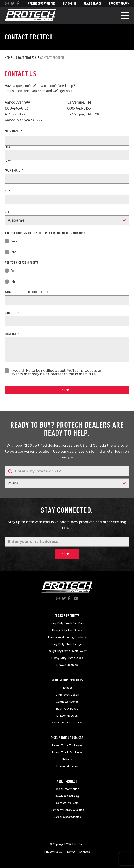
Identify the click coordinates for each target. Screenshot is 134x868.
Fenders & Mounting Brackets (67, 637)
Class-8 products (67, 616)
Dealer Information (67, 789)
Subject (12, 313)
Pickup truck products (67, 738)
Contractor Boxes (67, 702)
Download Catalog (67, 796)
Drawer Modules (67, 665)
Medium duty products (67, 680)
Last (8, 161)
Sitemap (85, 852)
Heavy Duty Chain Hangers (67, 644)
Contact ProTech (67, 803)
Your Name (14, 131)
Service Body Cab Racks (67, 723)
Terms (71, 852)
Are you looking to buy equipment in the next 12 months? (45, 233)
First (8, 147)
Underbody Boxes (67, 695)
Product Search (119, 3)
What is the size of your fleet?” (27, 292)
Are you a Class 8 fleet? (21, 262)
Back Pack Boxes (67, 709)
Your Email (14, 170)
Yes (14, 241)
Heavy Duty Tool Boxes (67, 630)
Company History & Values (67, 810)
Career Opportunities (42, 3)
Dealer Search (93, 3)
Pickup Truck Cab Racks (67, 752)
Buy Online (70, 3)
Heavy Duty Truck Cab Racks (67, 623)
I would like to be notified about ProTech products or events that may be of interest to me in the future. (56, 372)
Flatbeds (67, 688)
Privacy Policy (53, 852)
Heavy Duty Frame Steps (67, 658)
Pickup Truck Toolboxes (67, 745)
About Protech (26, 58)
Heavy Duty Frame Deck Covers (67, 651)
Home (8, 58)
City (7, 191)
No (14, 252)
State (8, 212)
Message (12, 334)
